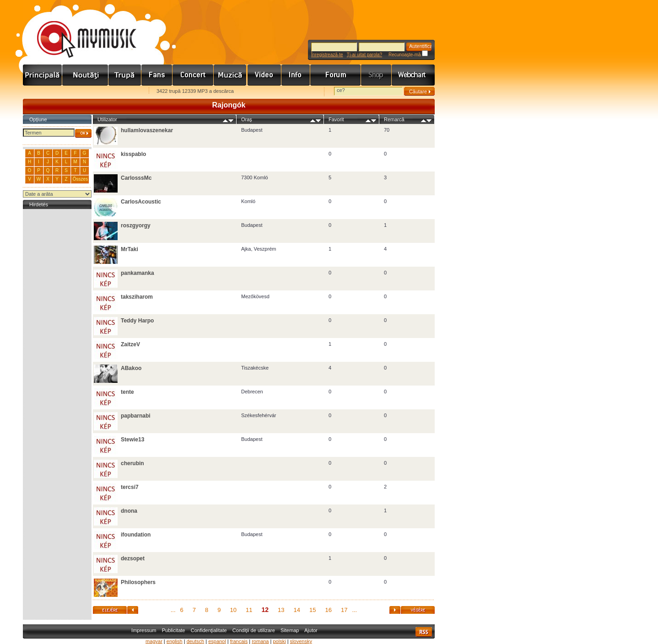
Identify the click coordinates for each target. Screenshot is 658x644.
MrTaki (129, 249)
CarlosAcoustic (141, 202)
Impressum (144, 630)
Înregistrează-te (327, 55)
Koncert (193, 75)
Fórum (336, 75)
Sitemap (290, 630)
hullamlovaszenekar (147, 130)
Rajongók (157, 75)
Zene (231, 75)
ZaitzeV (130, 344)
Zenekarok (125, 75)
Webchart (413, 75)
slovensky (301, 641)
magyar (154, 641)
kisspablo (133, 154)
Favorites (42, 92)
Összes (80, 179)
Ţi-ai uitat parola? (364, 55)
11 (249, 610)
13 (281, 610)
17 (344, 610)
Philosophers (138, 582)
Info (296, 75)
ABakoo (131, 368)
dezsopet (133, 558)
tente (127, 392)
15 (313, 610)
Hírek (85, 75)
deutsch (196, 641)
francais (239, 641)
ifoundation (136, 535)
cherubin (132, 463)
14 (297, 610)
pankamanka (138, 273)
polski (279, 641)
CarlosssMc (136, 178)
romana (260, 641)
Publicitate (174, 630)
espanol (217, 641)
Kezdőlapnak (81, 92)
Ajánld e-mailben (119, 92)
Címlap (43, 75)
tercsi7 (130, 487)
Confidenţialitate (209, 630)
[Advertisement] (57, 349)
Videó (264, 75)
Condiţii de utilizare (254, 630)
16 (328, 610)
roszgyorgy (136, 225)
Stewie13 (132, 440)
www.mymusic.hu (79, 30)
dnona (129, 511)
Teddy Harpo (137, 321)
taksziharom (137, 297)
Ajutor (311, 630)
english (175, 641)
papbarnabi (136, 416)
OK (83, 133)
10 (233, 610)
